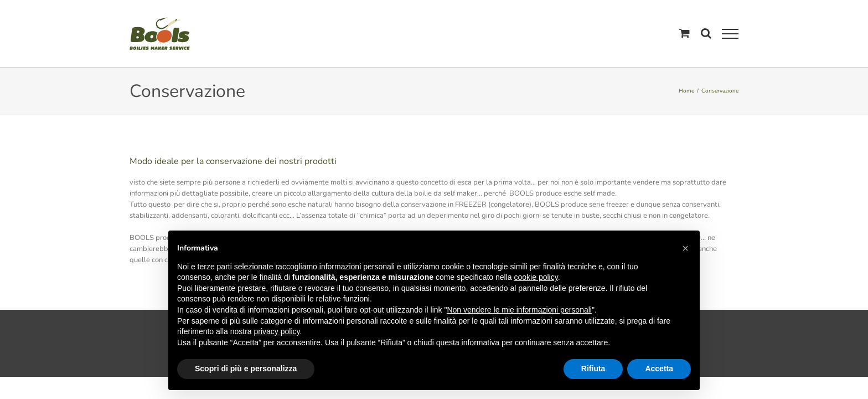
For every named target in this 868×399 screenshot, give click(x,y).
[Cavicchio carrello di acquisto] (684, 33)
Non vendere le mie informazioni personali (519, 310)
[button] (685, 248)
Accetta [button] (659, 369)
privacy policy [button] (277, 331)
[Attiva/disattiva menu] (730, 34)
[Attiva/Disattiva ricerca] (706, 33)
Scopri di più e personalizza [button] (246, 369)
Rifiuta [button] (593, 369)
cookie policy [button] (536, 277)
